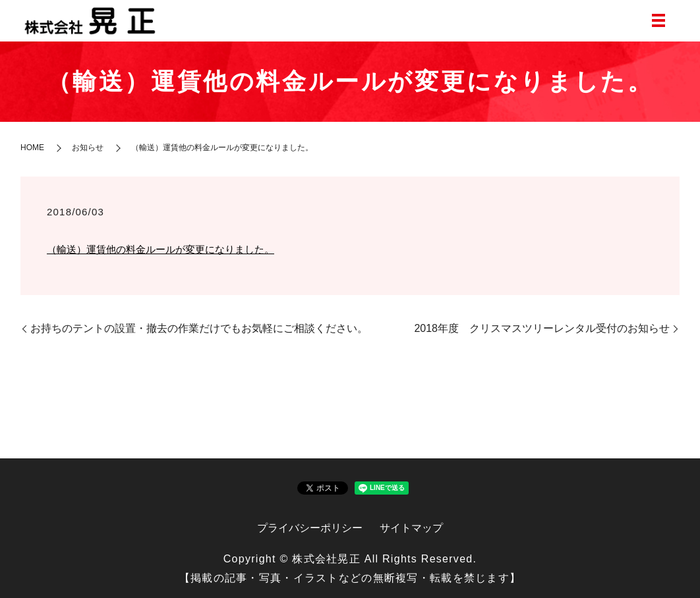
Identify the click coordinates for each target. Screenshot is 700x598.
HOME (32, 148)
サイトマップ (411, 528)
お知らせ (88, 148)
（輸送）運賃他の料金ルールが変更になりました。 (160, 249)
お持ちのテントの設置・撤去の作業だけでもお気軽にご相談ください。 (199, 328)
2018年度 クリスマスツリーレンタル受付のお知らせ (542, 328)
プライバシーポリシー (310, 528)
